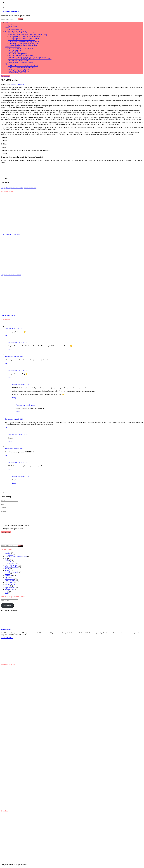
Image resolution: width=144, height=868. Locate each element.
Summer (7, 588)
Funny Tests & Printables (12, 47)
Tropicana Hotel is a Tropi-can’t (11, 234)
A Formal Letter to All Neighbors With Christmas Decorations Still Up (30, 59)
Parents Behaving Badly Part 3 (18, 73)
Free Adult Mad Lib (15, 50)
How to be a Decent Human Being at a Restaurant (24, 38)
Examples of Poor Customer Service (16, 559)
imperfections (28, 188)
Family (7, 562)
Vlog (6, 593)
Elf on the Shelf (13, 574)
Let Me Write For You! (15, 29)
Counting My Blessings (8, 315)
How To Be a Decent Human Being (15, 31)
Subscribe (7, 608)
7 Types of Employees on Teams (11, 275)
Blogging (7, 555)
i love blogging (20, 188)
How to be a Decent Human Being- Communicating (24, 36)
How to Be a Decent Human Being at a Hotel (22, 33)
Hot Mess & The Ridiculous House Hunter (22, 68)
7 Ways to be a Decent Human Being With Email (23, 43)
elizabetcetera (9, 357)
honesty (9, 188)
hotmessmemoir (13, 343)
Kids (10, 564)
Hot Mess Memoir (10, 12)
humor (13, 188)
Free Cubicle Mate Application (18, 54)
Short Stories (9, 585)
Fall (6, 561)
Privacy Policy (13, 26)
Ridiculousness (5, 76)
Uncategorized (9, 592)
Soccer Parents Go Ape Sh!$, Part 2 (19, 71)
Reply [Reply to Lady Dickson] (6, 335)
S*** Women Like (10, 583)
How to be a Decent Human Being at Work (22, 40)
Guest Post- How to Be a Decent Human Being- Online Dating (28, 35)
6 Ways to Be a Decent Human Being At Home (23, 45)
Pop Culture (8, 578)
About (7, 23)
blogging (4, 188)
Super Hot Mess (10, 590)
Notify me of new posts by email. (13, 531)
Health (7, 571)
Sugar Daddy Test (14, 52)
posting (35, 188)
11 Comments (22, 84)
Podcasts (7, 576)
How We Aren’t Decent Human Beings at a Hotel (24, 42)
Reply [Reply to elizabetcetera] (6, 363)
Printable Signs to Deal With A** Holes (21, 62)
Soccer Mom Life (10, 587)
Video (6, 64)
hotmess (14, 84)
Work (6, 595)
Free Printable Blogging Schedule (19, 61)
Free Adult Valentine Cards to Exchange (21, 55)
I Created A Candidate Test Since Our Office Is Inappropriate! (27, 57)
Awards (11, 24)
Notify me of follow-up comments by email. (17, 528)
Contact (7, 28)
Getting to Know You (11, 569)
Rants (6, 580)
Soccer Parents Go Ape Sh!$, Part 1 (19, 69)
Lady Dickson (9, 329)
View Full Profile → (7, 640)
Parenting (11, 566)
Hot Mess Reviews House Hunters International (23, 66)
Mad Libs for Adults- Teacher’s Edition (21, 48)
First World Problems (11, 567)
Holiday (7, 573)
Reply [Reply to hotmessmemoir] (10, 349)
